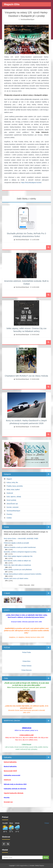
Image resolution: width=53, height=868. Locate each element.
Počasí (47, 823)
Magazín (9, 479)
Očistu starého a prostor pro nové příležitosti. (18, 570)
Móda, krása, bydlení (13, 490)
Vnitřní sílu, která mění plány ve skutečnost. (18, 565)
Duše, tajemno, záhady (14, 497)
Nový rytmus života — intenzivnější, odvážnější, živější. (21, 538)
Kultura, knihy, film (12, 482)
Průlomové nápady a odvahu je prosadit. (17, 543)
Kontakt (32, 866)
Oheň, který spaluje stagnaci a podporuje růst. (18, 556)
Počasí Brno (26, 661)
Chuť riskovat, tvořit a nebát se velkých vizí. (17, 561)
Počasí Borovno (27, 670)
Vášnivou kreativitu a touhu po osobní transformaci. (20, 547)
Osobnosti (10, 493)
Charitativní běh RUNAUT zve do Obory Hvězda (26, 376)
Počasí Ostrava (26, 666)
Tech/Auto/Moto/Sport (27, 19)
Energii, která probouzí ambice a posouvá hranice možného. (23, 574)
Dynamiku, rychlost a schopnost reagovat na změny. (20, 552)
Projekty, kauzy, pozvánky (15, 486)
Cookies (9, 518)
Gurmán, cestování (13, 507)
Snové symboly (11, 500)
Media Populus (40, 866)
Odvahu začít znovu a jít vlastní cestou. (16, 578)
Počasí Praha (26, 652)
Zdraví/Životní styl (12, 504)
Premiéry (9, 514)
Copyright (12, 866)
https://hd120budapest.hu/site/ (31, 182)
